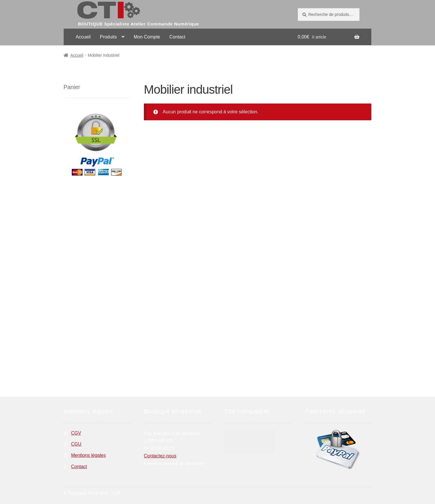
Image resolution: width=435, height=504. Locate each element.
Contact (177, 37)
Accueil (83, 37)
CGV (76, 433)
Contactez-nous (160, 456)
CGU (76, 444)
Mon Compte (147, 37)
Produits (108, 37)
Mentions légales (88, 455)
